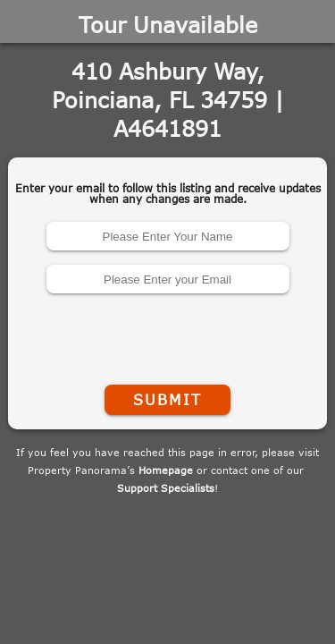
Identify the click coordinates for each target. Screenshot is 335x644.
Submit (167, 400)
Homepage (166, 470)
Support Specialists (166, 488)
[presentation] (168, 335)
